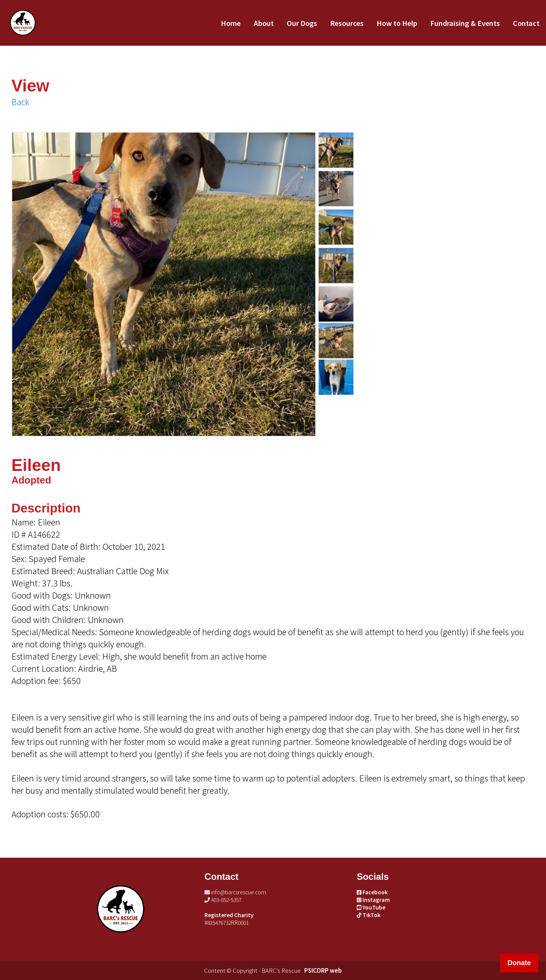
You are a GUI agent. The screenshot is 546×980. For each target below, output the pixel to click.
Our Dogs (302, 23)
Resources (347, 23)
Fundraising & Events (465, 23)
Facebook (372, 892)
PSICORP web (323, 970)
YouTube (371, 907)
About (264, 23)
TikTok (369, 915)
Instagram (373, 900)
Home (231, 23)
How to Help (397, 23)
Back (20, 101)
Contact (526, 23)
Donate (519, 963)
